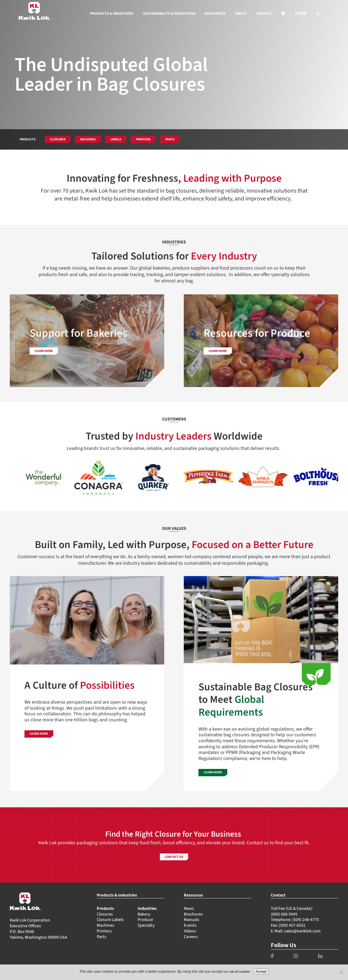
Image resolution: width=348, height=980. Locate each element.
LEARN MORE (44, 351)
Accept (261, 971)
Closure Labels (110, 920)
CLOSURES (58, 139)
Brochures (193, 914)
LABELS (116, 139)
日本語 (300, 14)
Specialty (146, 925)
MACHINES (88, 139)
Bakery (144, 914)
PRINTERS (143, 139)
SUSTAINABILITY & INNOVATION (169, 14)
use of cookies (239, 972)
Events (190, 925)
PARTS (170, 139)
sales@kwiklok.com (302, 931)
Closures (105, 914)
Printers (104, 931)
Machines (105, 925)
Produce (145, 920)
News (189, 908)
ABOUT (241, 14)
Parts (102, 937)
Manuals (192, 920)
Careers (191, 937)
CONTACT (264, 14)
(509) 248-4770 (306, 920)
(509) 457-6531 (292, 925)
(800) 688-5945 (284, 914)
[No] (341, 972)
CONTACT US (174, 857)
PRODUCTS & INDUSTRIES (112, 14)
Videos (190, 931)
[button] (283, 14)
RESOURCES (215, 14)
